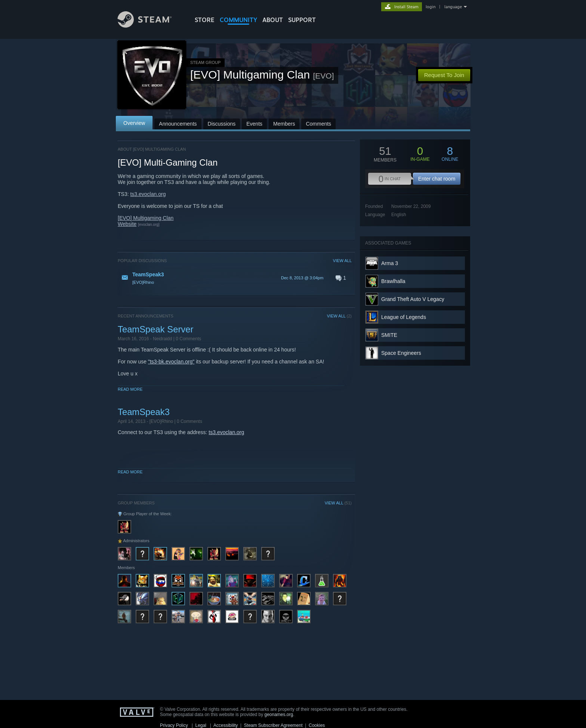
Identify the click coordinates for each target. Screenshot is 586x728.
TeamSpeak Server (155, 329)
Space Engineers (401, 353)
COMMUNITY (238, 20)
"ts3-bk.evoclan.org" (171, 362)
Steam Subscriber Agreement (273, 725)
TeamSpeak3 (144, 412)
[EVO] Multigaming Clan (146, 218)
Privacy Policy (174, 725)
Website (127, 224)
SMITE (389, 335)
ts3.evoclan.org (148, 194)
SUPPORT (302, 20)
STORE (205, 20)
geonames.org (279, 715)
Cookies (317, 725)
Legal (201, 725)
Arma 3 (390, 263)
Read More (130, 389)
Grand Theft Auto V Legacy (413, 299)
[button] (235, 278)
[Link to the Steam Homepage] (150, 26)
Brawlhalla (393, 281)
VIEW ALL (342, 261)
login (431, 7)
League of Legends (404, 317)
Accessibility (226, 725)
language (453, 7)
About (273, 20)
